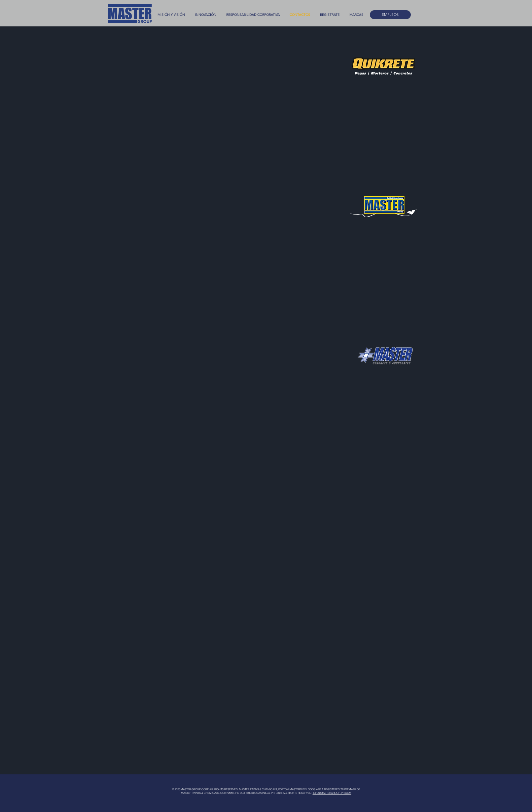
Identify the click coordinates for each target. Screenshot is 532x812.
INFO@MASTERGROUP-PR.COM (332, 793)
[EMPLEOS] (390, 15)
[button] (356, 15)
